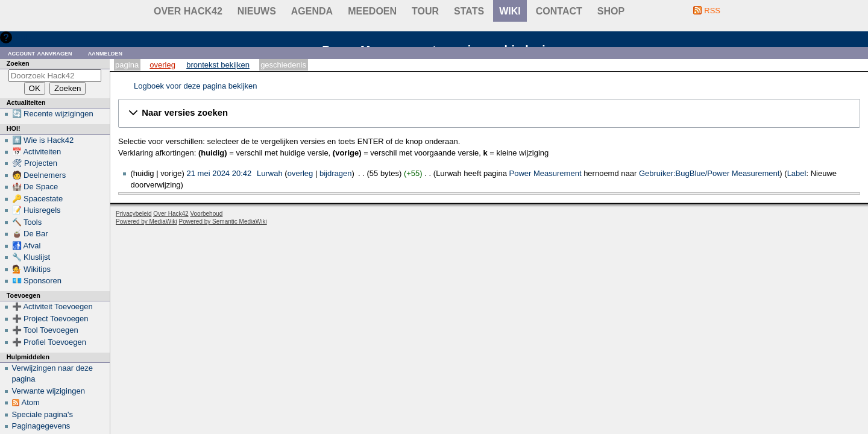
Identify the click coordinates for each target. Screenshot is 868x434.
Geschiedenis (283, 65)
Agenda (312, 11)
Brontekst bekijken (218, 65)
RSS (712, 11)
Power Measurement (546, 173)
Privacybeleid (134, 214)
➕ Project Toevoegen (50, 319)
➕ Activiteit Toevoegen (52, 307)
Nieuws (257, 11)
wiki (510, 11)
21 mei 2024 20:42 (219, 173)
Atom (31, 402)
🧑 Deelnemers (39, 175)
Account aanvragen (40, 53)
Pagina (127, 65)
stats (469, 11)
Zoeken (18, 63)
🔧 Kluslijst (31, 257)
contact (559, 11)
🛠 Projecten (35, 163)
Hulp (23, 37)
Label (797, 173)
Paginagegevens (41, 426)
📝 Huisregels (36, 210)
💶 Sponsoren (37, 281)
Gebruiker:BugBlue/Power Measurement (709, 173)
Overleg (162, 65)
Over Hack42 (188, 11)
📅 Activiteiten (37, 152)
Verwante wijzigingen (49, 391)
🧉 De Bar (30, 234)
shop (611, 11)
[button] (489, 113)
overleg (300, 173)
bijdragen (336, 173)
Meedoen (372, 11)
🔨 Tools (27, 222)
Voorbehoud (206, 214)
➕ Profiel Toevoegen (49, 342)
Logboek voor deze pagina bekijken (196, 86)
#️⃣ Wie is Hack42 (43, 140)
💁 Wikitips (31, 269)
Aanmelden (105, 53)
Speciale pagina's (43, 414)
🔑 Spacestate (38, 199)
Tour (425, 11)
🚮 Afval (27, 246)
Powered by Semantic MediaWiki (223, 222)
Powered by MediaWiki (146, 222)
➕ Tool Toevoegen (45, 330)
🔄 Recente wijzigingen (53, 114)
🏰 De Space (35, 187)
